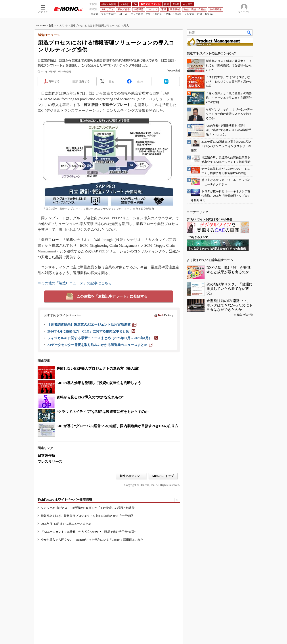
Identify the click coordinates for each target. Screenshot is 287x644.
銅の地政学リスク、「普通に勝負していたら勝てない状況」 (230, 289)
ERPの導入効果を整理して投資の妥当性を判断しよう (99, 383)
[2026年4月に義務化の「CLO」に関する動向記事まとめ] (91, 331)
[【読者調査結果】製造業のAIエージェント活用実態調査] (92, 325)
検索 (249, 33)
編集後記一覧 (245, 315)
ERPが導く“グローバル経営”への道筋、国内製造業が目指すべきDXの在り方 (117, 426)
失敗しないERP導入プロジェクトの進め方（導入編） (99, 368)
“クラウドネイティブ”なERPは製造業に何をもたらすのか (102, 412)
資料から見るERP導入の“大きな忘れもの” (90, 397)
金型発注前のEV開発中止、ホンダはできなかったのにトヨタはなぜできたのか (230, 305)
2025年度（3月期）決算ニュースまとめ (66, 524)
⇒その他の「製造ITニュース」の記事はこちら (75, 283)
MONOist (41, 25)
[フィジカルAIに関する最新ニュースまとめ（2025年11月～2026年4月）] (102, 338)
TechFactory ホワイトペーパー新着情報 (65, 500)
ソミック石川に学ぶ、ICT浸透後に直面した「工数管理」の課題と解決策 (88, 508)
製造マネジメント (58, 25)
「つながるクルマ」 (199, 237)
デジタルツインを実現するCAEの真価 (209, 219)
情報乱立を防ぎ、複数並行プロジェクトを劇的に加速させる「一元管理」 (88, 516)
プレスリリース (50, 462)
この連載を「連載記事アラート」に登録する (112, 296)
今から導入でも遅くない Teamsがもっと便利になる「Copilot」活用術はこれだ (92, 540)
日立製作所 (46, 456)
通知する (84, 81)
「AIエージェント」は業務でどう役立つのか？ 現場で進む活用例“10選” (88, 532)
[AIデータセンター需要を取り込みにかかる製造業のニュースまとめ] (100, 345)
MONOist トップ (163, 476)
